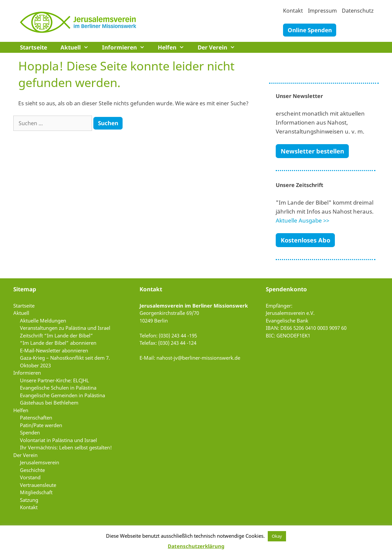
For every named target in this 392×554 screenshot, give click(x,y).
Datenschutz (358, 11)
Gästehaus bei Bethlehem (49, 403)
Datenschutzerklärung (196, 546)
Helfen (174, 47)
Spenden (30, 432)
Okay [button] (277, 536)
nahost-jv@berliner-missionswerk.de (198, 358)
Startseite (34, 47)
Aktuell (78, 47)
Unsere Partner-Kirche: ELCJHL (54, 380)
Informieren (127, 47)
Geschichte (32, 470)
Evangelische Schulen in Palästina (58, 388)
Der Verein (220, 47)
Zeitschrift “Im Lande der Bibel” (56, 335)
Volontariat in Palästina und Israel (58, 440)
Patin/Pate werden (41, 425)
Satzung (29, 500)
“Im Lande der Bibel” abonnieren (58, 343)
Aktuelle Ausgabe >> (302, 220)
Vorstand (30, 477)
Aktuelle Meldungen (43, 321)
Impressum (322, 11)
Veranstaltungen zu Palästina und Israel (65, 328)
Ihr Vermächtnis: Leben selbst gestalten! (66, 447)
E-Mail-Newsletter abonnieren (54, 350)
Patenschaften (36, 417)
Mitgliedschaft (36, 492)
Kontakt (293, 11)
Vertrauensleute (38, 485)
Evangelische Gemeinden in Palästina (62, 395)
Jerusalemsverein (40, 462)
